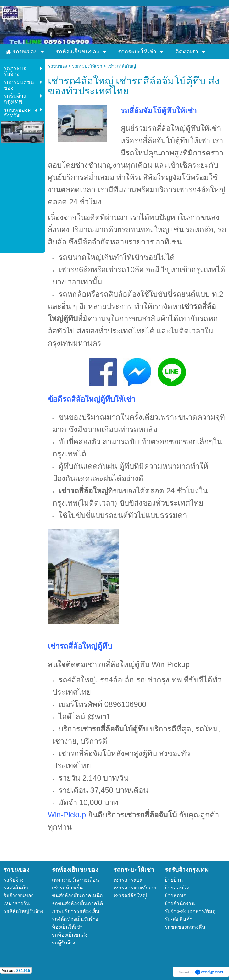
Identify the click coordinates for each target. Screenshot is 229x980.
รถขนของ (57, 66)
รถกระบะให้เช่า (87, 66)
